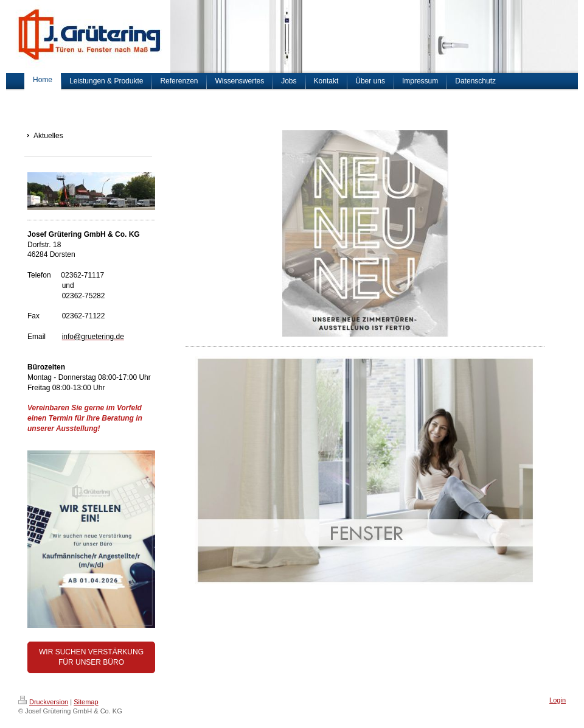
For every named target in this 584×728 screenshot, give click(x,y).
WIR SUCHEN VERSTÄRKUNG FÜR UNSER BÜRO (91, 657)
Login (558, 700)
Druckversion (43, 702)
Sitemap (86, 702)
